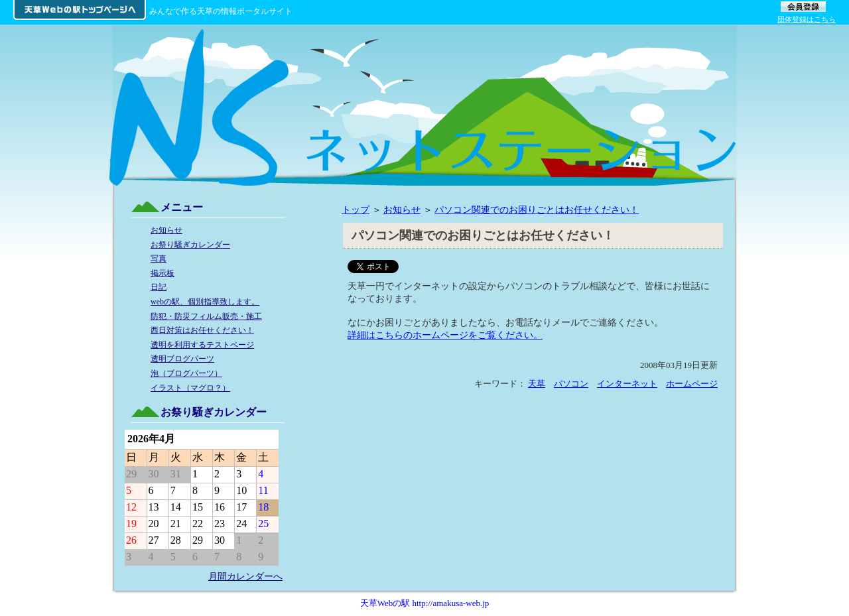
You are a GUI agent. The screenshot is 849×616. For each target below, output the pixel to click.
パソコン (571, 384)
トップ (356, 210)
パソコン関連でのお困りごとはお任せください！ (537, 210)
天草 (537, 384)
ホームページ (692, 384)
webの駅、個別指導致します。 (205, 302)
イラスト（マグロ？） (190, 388)
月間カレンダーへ (245, 576)
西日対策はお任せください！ (202, 330)
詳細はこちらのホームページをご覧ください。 (445, 335)
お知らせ (402, 210)
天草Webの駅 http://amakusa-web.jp (425, 603)
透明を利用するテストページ (202, 345)
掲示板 (163, 273)
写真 (159, 259)
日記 (159, 287)
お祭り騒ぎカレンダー (190, 245)
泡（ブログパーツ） (186, 373)
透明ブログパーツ (182, 359)
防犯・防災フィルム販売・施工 (206, 316)
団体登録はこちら (807, 19)
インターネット (627, 384)
